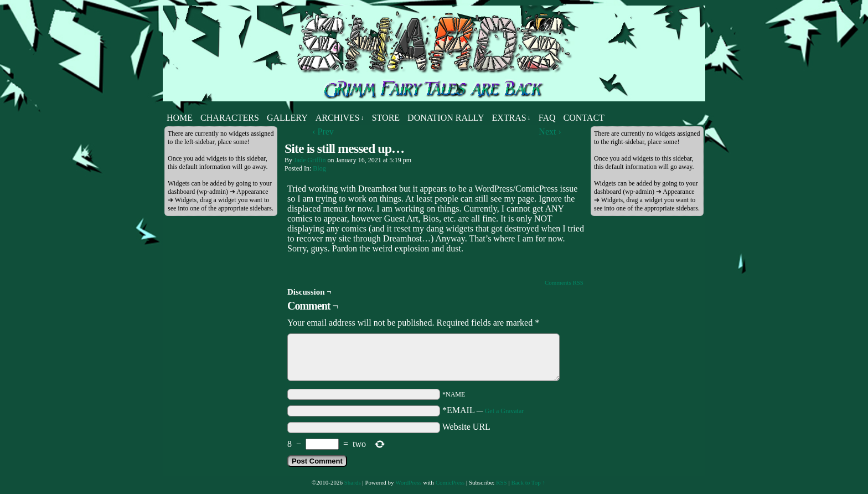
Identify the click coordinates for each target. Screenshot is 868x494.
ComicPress (450, 482)
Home (180, 118)
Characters (230, 118)
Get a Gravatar (505, 411)
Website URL (466, 427)
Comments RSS (564, 282)
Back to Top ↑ (528, 482)
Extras (511, 118)
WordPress (408, 482)
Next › (550, 132)
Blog (319, 168)
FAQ (547, 118)
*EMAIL (483, 410)
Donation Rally (446, 118)
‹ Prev (323, 132)
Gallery (287, 118)
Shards (353, 482)
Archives (340, 118)
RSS (502, 482)
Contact (584, 118)
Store (386, 118)
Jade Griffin (310, 160)
